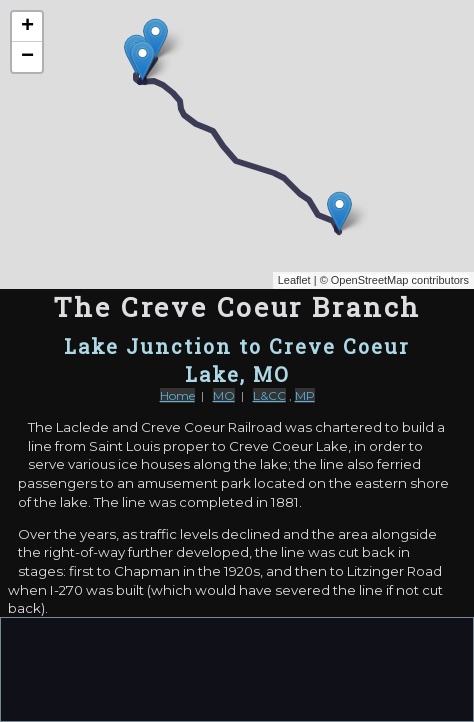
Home (177, 395)
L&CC (269, 395)
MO (224, 395)
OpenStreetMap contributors (400, 280)
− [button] (27, 57)
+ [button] (27, 27)
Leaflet (294, 280)
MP (305, 395)
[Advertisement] (237, 668)
